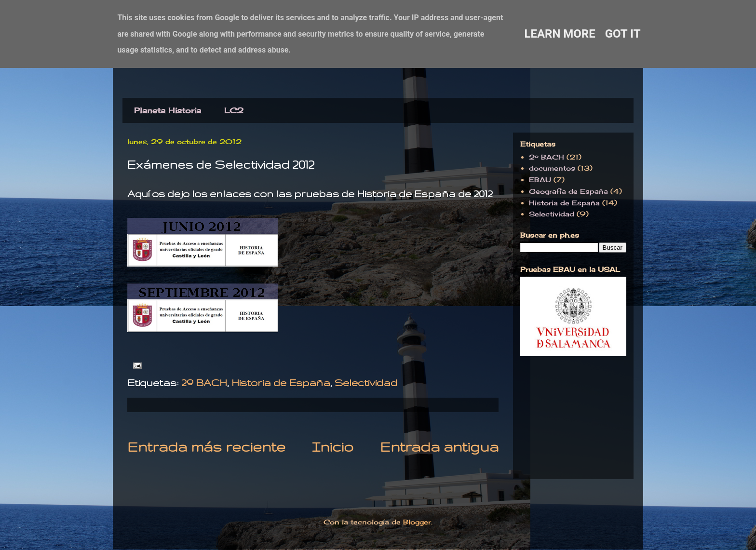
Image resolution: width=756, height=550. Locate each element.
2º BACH (204, 382)
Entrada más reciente (206, 447)
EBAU (540, 180)
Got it (623, 34)
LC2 (234, 110)
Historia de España (281, 382)
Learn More (560, 34)
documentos (552, 168)
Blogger (417, 522)
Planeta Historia (168, 110)
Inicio (333, 447)
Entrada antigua (439, 447)
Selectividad (366, 382)
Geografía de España (568, 191)
